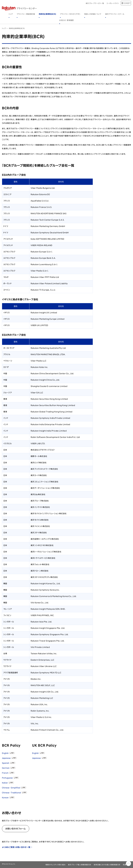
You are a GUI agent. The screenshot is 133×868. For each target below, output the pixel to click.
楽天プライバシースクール (115, 14)
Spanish (6, 763)
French (5, 773)
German (6, 768)
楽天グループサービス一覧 (95, 3)
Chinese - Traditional (11, 793)
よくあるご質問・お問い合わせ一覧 (16, 847)
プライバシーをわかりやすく (70, 14)
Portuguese (7, 778)
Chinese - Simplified (11, 788)
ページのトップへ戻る (128, 863)
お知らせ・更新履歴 (66, 20)
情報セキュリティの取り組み (56, 865)
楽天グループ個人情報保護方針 (80, 865)
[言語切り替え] (126, 3)
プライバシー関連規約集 (26, 14)
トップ (11, 14)
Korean (5, 798)
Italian (5, 783)
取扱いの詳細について (93, 14)
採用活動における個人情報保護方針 (107, 865)
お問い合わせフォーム (16, 829)
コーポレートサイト (113, 3)
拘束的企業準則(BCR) (47, 14)
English (5, 753)
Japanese (6, 758)
